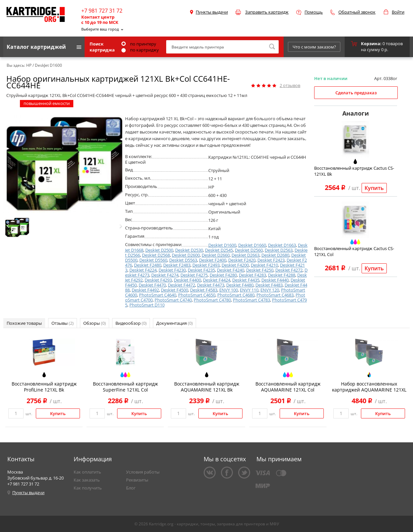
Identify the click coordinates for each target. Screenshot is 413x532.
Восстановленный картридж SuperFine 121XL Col (125, 387)
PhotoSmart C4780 (212, 300)
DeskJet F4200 (235, 265)
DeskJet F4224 (143, 270)
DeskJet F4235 (201, 270)
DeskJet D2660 (216, 255)
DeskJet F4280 (223, 275)
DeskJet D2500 (159, 250)
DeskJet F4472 (181, 285)
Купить (374, 188)
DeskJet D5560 (153, 260)
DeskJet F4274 (165, 275)
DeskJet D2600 (186, 255)
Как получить (88, 488)
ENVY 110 (249, 290)
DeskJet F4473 (211, 285)
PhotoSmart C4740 (173, 300)
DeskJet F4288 (282, 275)
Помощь (314, 12)
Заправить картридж (267, 12)
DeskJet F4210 (264, 265)
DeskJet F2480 (148, 265)
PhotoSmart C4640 (158, 295)
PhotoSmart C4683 (275, 295)
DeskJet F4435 (246, 280)
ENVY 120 (270, 290)
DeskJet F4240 (231, 270)
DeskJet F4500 (174, 290)
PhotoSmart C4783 (251, 300)
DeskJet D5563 (183, 260)
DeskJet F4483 (269, 285)
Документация (174, 323)
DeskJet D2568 (156, 255)
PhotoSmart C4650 (197, 295)
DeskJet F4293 (158, 280)
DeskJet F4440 (275, 280)
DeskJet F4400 (187, 280)
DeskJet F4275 (194, 275)
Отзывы (63, 323)
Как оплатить (87, 472)
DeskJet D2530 (189, 250)
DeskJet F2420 (242, 260)
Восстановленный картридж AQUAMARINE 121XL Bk (207, 387)
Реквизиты (137, 480)
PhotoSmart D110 (147, 305)
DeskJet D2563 (279, 250)
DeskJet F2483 (177, 265)
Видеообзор (131, 323)
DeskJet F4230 (172, 270)
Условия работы (143, 472)
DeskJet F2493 (206, 265)
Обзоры (95, 323)
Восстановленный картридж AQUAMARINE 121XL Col (288, 387)
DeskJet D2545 (219, 250)
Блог (131, 488)
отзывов (290, 85)
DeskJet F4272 (289, 270)
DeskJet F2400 (213, 260)
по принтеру (139, 44)
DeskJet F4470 (152, 285)
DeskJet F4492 (145, 290)
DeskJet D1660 (252, 245)
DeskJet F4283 (252, 275)
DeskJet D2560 (249, 250)
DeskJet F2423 (271, 260)
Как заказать (87, 480)
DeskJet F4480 (240, 285)
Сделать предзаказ (356, 93)
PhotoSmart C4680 (236, 295)
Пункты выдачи (212, 12)
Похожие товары (24, 323)
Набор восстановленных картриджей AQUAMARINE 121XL (369, 387)
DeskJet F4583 (204, 290)
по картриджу (140, 50)
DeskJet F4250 (260, 270)
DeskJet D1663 (282, 245)
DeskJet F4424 (217, 280)
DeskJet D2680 (275, 255)
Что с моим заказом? (314, 47)
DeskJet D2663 (245, 255)
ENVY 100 (229, 290)
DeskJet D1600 (222, 245)
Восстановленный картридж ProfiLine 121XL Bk (44, 387)
